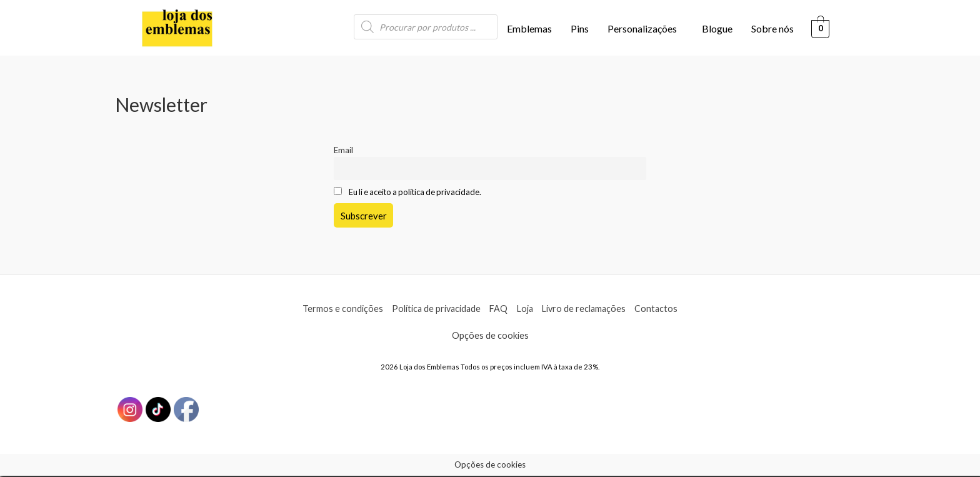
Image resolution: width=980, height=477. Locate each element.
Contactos (664, 309)
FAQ (499, 309)
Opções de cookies (490, 336)
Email (343, 150)
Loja (527, 309)
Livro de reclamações (589, 309)
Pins (580, 28)
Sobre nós (772, 28)
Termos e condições (336, 309)
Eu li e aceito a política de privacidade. (419, 193)
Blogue (717, 28)
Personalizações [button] (642, 28)
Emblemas (529, 28)
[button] (645, 29)
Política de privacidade (433, 309)
